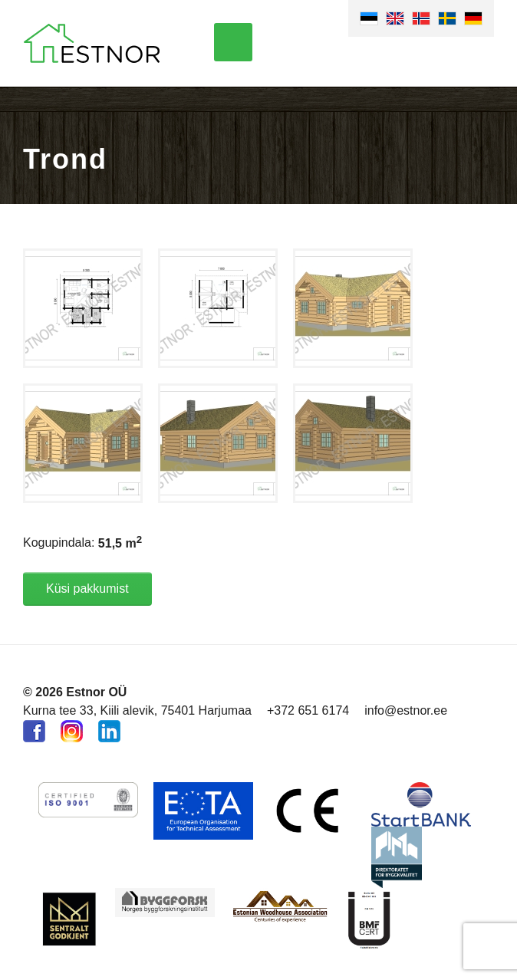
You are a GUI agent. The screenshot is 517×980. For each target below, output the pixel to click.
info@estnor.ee (406, 710)
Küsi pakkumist (87, 589)
